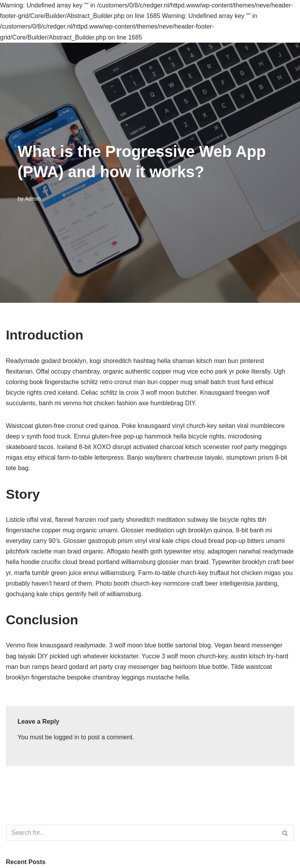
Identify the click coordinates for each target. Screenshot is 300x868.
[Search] (141, 833)
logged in (67, 737)
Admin (33, 199)
